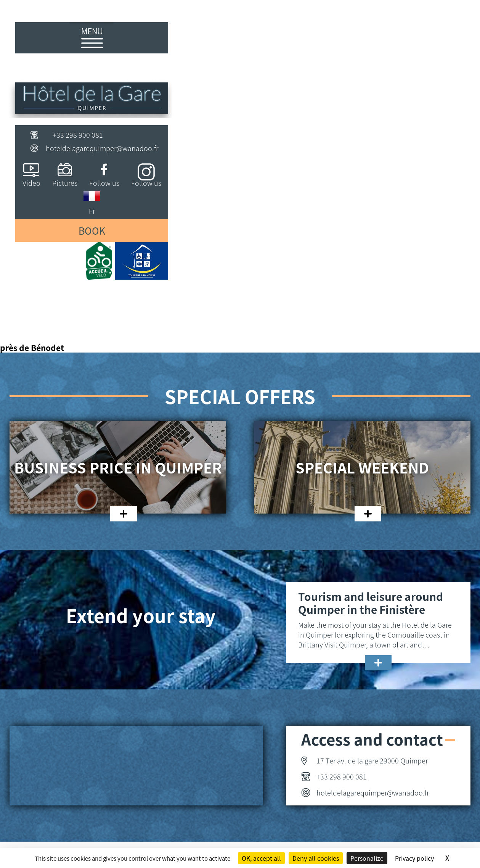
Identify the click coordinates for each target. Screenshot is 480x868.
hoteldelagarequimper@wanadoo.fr (102, 148)
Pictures (65, 183)
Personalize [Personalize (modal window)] (367, 858)
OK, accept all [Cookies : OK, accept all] (261, 858)
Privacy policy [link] (414, 858)
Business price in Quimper (118, 467)
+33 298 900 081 (78, 135)
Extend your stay (141, 615)
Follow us (104, 183)
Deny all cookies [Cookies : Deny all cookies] (316, 858)
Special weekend (362, 467)
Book (92, 230)
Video (31, 183)
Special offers (240, 396)
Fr (92, 211)
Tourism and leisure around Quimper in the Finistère (371, 603)
